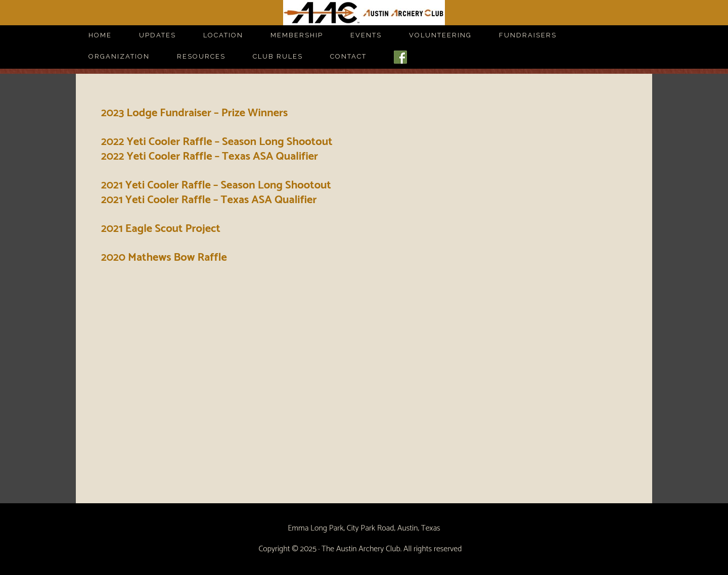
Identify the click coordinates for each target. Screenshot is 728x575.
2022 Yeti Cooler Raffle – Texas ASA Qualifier (210, 157)
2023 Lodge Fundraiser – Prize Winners (194, 113)
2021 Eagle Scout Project (161, 229)
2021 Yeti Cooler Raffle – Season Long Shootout (216, 185)
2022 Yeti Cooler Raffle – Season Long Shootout (217, 142)
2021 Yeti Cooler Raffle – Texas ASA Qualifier (209, 200)
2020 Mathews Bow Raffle (164, 258)
